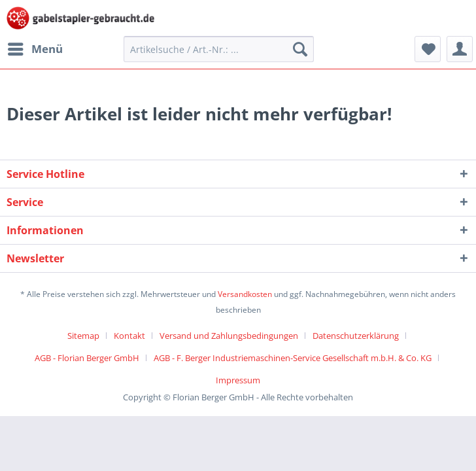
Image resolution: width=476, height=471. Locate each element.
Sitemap (83, 336)
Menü (35, 47)
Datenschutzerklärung (356, 336)
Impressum (238, 380)
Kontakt (129, 336)
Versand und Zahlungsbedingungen (229, 336)
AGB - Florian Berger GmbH (87, 358)
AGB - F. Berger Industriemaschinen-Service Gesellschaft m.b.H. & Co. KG (293, 358)
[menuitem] (35, 49)
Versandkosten (245, 294)
